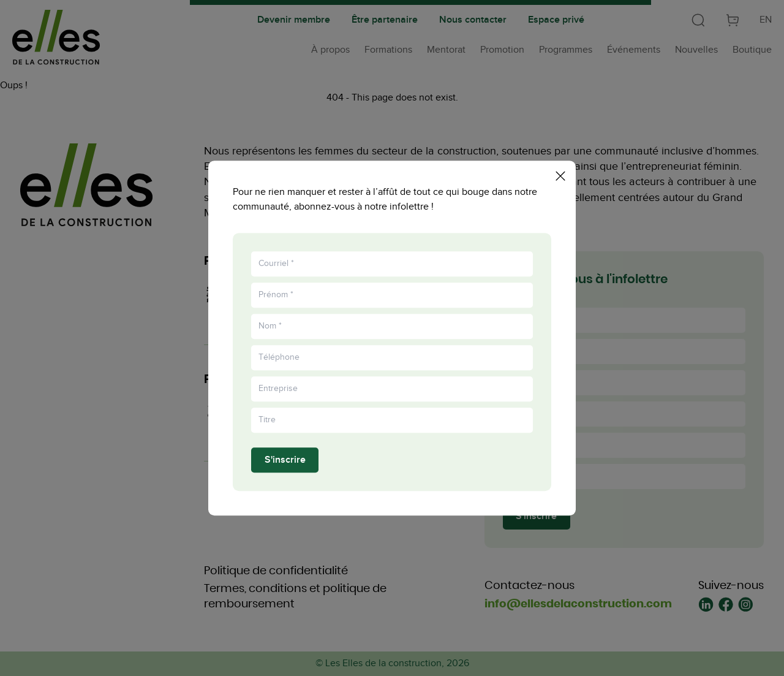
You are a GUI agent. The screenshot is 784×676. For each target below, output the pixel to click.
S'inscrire (285, 462)
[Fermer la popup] (560, 173)
